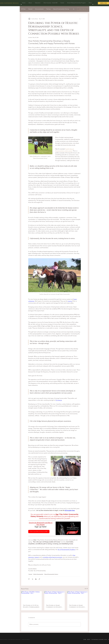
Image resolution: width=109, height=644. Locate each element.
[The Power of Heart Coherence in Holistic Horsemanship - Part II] (55, 597)
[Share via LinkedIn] (36, 579)
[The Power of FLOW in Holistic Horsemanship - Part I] (31, 597)
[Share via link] (39, 579)
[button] (74, 9)
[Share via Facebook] (29, 579)
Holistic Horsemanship (38, 574)
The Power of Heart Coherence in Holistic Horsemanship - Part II (54, 606)
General (30, 9)
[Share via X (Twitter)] (32, 579)
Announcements (39, 9)
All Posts (23, 9)
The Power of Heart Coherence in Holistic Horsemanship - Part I (77, 606)
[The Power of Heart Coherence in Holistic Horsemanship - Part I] (78, 597)
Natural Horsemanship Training (61, 9)
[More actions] (80, 19)
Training (48, 9)
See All (86, 589)
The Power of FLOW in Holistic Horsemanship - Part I (31, 606)
